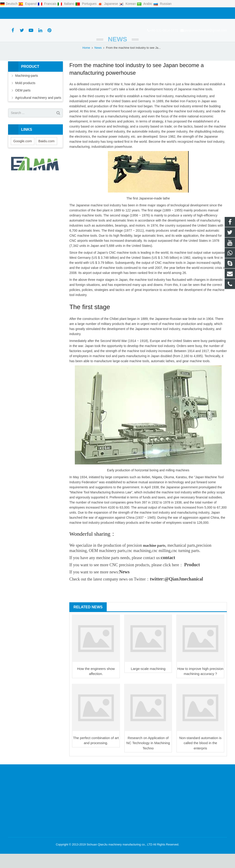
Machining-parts (27, 90)
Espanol (28, 4)
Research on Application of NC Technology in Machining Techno (148, 757)
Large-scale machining (148, 683)
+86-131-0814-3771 (25, 13)
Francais (48, 4)
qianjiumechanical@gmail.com (66, 13)
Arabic (145, 4)
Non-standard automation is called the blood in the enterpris (200, 757)
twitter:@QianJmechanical (176, 593)
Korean (128, 4)
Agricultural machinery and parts (38, 112)
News (117, 53)
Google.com (23, 155)
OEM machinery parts (107, 565)
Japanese (108, 4)
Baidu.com (46, 155)
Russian (162, 4)
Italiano (66, 4)
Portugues (86, 4)
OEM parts (23, 105)
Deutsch (9, 4)
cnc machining (139, 565)
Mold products (25, 97)
